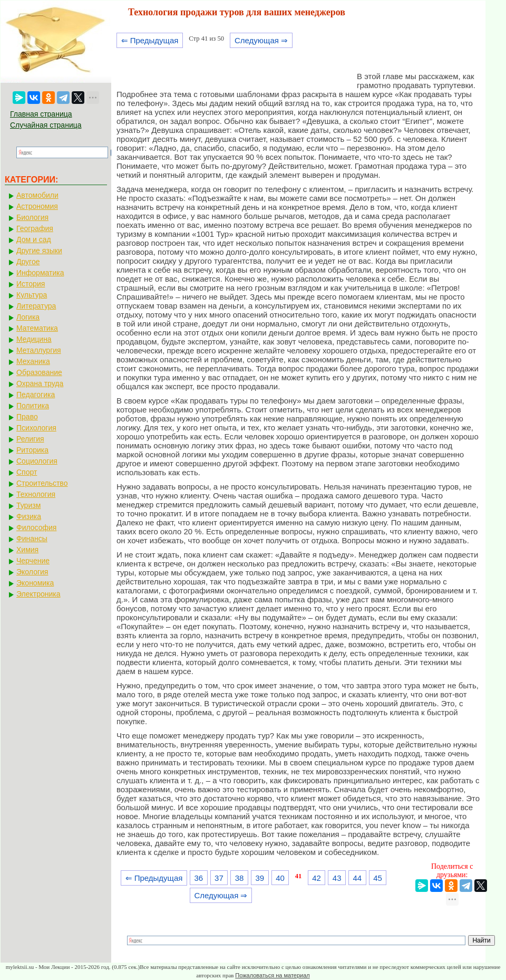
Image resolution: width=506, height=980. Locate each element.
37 (219, 878)
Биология (32, 217)
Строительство (42, 483)
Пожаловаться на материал (272, 975)
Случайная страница (46, 125)
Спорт (27, 472)
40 (280, 878)
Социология (37, 461)
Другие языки (39, 251)
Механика (33, 361)
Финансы (32, 539)
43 (337, 878)
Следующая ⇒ (261, 40)
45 (378, 878)
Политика (33, 406)
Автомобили (37, 195)
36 (198, 878)
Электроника (38, 594)
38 (240, 878)
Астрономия (37, 206)
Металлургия (39, 350)
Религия (30, 439)
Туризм (28, 505)
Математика (37, 328)
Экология (32, 572)
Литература (36, 306)
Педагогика (36, 395)
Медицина (34, 339)
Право (27, 417)
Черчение (33, 561)
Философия (36, 527)
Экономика (35, 583)
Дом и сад (34, 239)
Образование (39, 372)
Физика (29, 516)
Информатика (40, 273)
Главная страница (41, 114)
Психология (36, 428)
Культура (32, 295)
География (35, 228)
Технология (36, 494)
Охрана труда (40, 383)
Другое (28, 262)
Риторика (32, 450)
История (31, 284)
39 (260, 878)
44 (358, 878)
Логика (28, 317)
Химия (27, 550)
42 (317, 878)
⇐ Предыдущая (150, 40)
